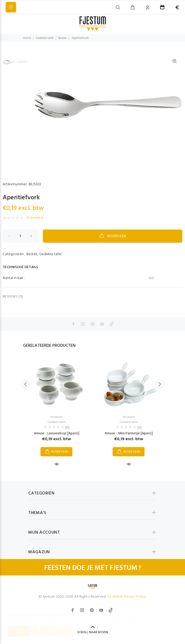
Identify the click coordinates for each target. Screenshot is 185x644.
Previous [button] (25, 384)
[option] (15, 64)
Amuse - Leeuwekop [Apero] (57, 433)
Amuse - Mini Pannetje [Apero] (129, 433)
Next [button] (160, 384)
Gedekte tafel (45, 38)
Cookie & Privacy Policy (127, 597)
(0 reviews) (35, 218)
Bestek (63, 38)
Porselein (57, 417)
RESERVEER (113, 236)
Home (27, 38)
